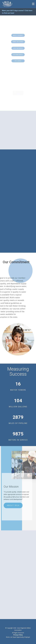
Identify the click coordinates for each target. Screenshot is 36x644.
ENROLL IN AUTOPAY (18, 42)
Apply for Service (18, 48)
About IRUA (13, 500)
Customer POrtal (18, 55)
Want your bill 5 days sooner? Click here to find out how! (17, 12)
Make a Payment (18, 35)
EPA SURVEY (18, 61)
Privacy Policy (18, 635)
